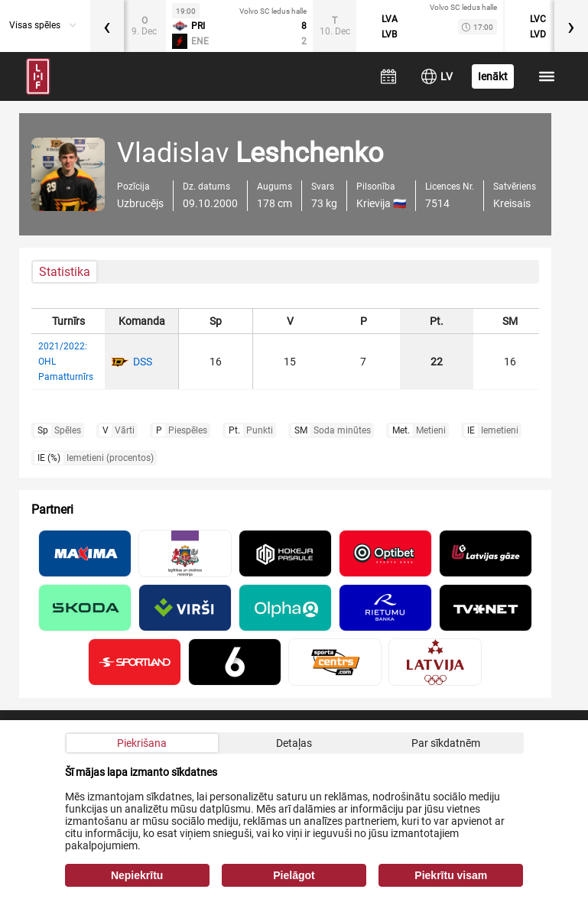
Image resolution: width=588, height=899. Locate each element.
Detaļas (294, 743)
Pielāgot (294, 875)
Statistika (65, 272)
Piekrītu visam (451, 875)
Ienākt (493, 76)
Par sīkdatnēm (446, 743)
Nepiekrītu (137, 875)
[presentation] (107, 26)
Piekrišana (142, 743)
